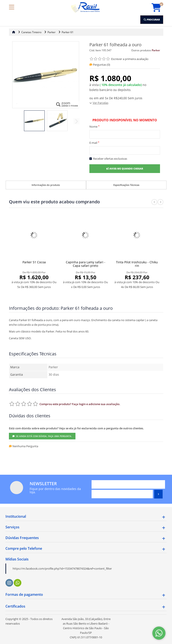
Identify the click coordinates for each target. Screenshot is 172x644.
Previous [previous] (154, 204)
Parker (156, 50)
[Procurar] (152, 20)
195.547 (106, 50)
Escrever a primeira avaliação (130, 59)
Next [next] (160, 204)
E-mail (94, 143)
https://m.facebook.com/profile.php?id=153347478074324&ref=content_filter (62, 569)
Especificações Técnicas (126, 185)
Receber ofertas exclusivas (108, 159)
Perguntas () (100, 65)
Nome (95, 126)
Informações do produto (46, 185)
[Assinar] (158, 494)
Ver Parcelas (100, 103)
